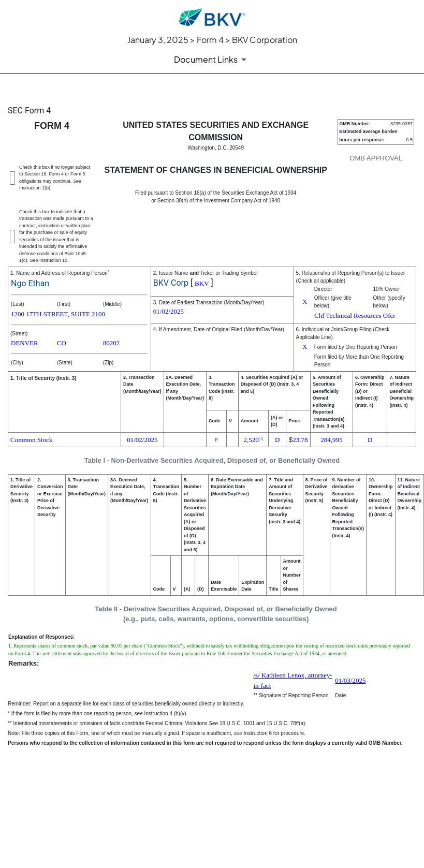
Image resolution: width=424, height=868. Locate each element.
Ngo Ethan (30, 283)
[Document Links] (212, 60)
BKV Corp (171, 283)
